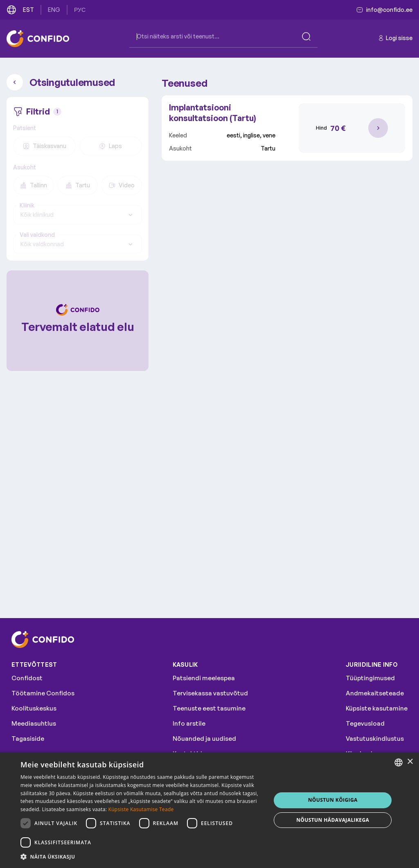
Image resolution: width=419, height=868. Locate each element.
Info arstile (189, 723)
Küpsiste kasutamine (377, 708)
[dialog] (209, 810)
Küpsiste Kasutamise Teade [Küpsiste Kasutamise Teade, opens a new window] (141, 809)
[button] (142, 857)
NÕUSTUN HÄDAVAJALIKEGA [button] (333, 820)
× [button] (410, 762)
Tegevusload (365, 723)
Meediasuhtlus (34, 723)
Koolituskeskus (34, 708)
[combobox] (78, 215)
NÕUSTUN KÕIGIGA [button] (333, 800)
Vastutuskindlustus (375, 739)
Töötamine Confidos (43, 693)
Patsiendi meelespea (204, 678)
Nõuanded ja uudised (204, 739)
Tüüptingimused (370, 678)
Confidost (27, 678)
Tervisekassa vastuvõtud (210, 693)
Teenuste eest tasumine (209, 708)
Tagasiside (28, 739)
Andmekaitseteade (375, 693)
